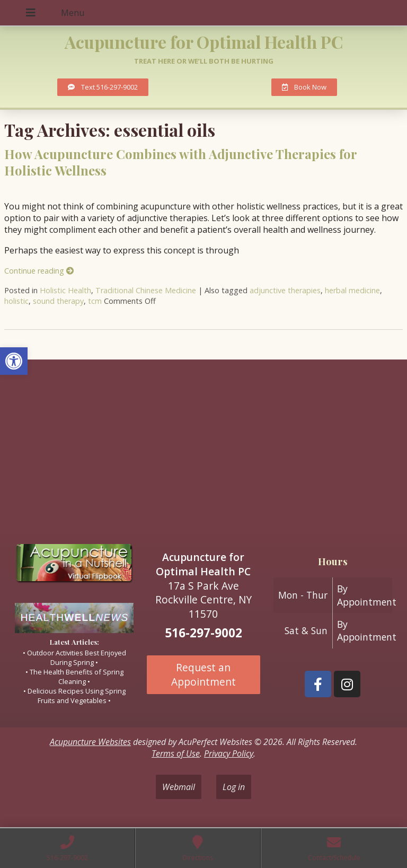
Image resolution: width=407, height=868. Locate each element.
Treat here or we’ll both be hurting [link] (204, 61)
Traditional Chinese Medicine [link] (146, 290)
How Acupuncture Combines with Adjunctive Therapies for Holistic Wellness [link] (180, 162)
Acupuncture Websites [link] (90, 742)
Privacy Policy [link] (229, 753)
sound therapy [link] (58, 301)
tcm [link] (95, 301)
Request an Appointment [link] (203, 674)
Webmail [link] (179, 787)
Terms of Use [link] (176, 753)
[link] (14, 361)
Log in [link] (234, 787)
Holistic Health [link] (65, 290)
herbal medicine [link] (352, 290)
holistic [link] (16, 301)
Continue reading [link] (39, 271)
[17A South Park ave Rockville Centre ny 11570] (203, 448)
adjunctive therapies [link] (285, 290)
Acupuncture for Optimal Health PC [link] (204, 42)
